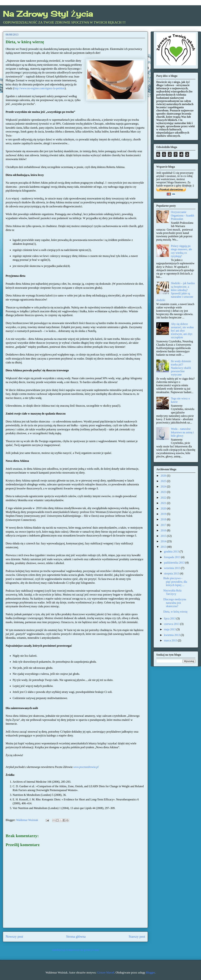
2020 (164, 508)
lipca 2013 (170, 618)
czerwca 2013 (172, 624)
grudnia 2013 (172, 552)
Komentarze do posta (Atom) (83, 950)
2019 (164, 514)
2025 (164, 481)
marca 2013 (171, 640)
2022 (164, 498)
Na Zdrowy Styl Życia (48, 14)
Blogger (150, 973)
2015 (164, 536)
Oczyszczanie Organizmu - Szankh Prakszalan (182, 215)
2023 (164, 492)
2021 (164, 503)
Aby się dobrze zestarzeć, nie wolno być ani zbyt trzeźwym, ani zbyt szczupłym (182, 331)
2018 (164, 519)
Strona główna (76, 937)
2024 (164, 486)
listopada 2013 (173, 557)
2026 (164, 476)
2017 (164, 525)
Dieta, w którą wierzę (175, 612)
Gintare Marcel (106, 973)
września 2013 (172, 568)
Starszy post (137, 937)
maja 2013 (170, 629)
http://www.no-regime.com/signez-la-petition (39, 88)
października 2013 (175, 563)
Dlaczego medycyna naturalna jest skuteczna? (175, 603)
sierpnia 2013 (172, 573)
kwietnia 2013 (172, 635)
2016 (164, 530)
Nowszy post (14, 937)
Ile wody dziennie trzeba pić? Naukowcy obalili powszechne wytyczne (181, 368)
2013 (164, 547)
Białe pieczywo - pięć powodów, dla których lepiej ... (175, 582)
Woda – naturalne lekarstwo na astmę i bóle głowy (182, 432)
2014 (164, 541)
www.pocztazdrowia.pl (86, 767)
